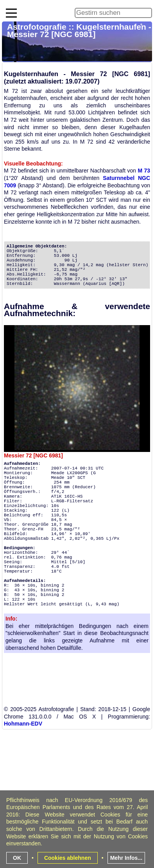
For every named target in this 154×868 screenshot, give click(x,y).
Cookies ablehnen (68, 858)
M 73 (144, 171)
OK (17, 858)
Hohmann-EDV (23, 724)
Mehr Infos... (126, 858)
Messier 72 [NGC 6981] (33, 455)
